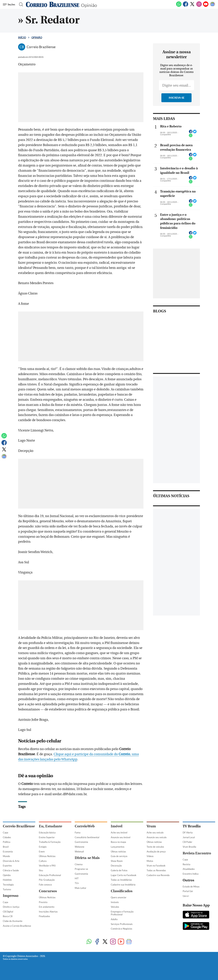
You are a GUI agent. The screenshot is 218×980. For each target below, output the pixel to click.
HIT (77, 878)
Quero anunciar (119, 897)
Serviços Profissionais (122, 924)
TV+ (77, 883)
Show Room (117, 861)
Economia (8, 852)
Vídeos (150, 856)
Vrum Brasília (189, 847)
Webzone (80, 847)
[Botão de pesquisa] (20, 4)
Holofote (7, 880)
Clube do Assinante (13, 921)
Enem (42, 852)
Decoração (116, 866)
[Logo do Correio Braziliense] (53, 4)
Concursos (48, 891)
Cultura (43, 861)
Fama (78, 833)
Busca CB (8, 916)
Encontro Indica (191, 874)
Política (7, 842)
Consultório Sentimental (87, 837)
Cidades (7, 837)
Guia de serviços (119, 856)
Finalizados (44, 916)
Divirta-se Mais (87, 858)
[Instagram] (199, 6)
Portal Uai (188, 891)
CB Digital (8, 912)
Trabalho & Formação (50, 842)
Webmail (79, 852)
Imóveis (115, 902)
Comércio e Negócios (122, 929)
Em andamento (47, 907)
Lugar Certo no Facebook (124, 875)
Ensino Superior (47, 837)
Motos (150, 861)
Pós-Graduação (47, 880)
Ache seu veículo (155, 833)
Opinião (89, 5)
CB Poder (187, 842)
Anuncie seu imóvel (121, 837)
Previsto (43, 902)
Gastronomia (81, 842)
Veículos (115, 907)
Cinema (79, 864)
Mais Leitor (81, 888)
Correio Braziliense (19, 826)
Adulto (114, 919)
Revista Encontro (197, 853)
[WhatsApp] (179, 6)
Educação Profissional (50, 875)
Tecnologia (8, 885)
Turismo (7, 889)
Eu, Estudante (51, 826)
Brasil (6, 847)
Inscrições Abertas (48, 912)
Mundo (6, 856)
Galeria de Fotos (119, 870)
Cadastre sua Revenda (158, 875)
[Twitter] (192, 6)
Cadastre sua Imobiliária (123, 885)
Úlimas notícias (118, 852)
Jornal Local (189, 837)
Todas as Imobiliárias (121, 880)
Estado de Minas (191, 887)
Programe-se (81, 869)
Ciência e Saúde (11, 870)
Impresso (11, 896)
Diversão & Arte (11, 861)
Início (22, 37)
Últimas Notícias (47, 856)
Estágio (43, 847)
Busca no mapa (118, 842)
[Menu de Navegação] (9, 4)
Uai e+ (186, 896)
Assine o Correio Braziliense (17, 926)
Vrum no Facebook (156, 866)
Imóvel (117, 826)
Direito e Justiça (11, 907)
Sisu (41, 870)
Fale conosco (45, 885)
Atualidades (189, 869)
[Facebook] (186, 6)
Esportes (7, 866)
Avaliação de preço (156, 852)
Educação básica (47, 833)
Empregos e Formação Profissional (122, 913)
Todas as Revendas (156, 870)
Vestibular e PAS (47, 866)
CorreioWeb (85, 826)
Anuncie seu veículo (157, 837)
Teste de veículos (155, 847)
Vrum (151, 826)
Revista (186, 864)
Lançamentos (118, 847)
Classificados (122, 891)
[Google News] (212, 6)
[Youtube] (206, 6)
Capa (6, 833)
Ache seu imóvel (119, 833)
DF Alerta (188, 833)
